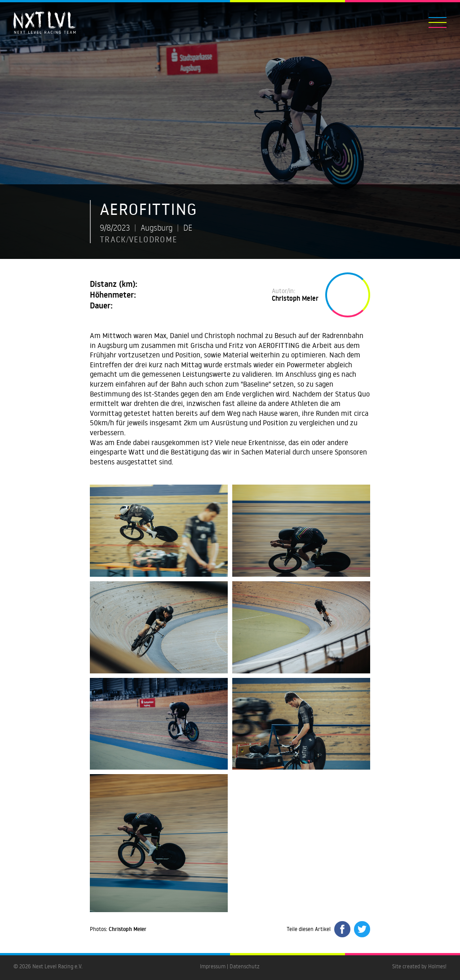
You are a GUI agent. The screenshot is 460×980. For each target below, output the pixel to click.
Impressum (213, 966)
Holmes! (437, 966)
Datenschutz (245, 966)
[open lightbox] (159, 531)
